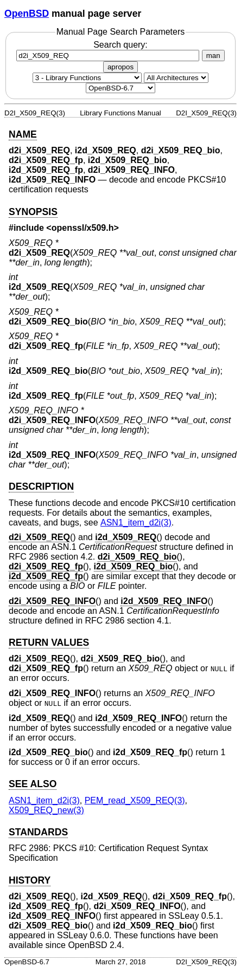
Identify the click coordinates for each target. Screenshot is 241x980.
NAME (23, 134)
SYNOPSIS (33, 212)
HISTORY (30, 880)
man (213, 56)
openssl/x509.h (83, 228)
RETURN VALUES (49, 642)
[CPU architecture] (176, 78)
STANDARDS (38, 832)
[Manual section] (87, 78)
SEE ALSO (33, 784)
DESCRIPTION (41, 486)
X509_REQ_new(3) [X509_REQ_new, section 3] (46, 810)
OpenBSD (27, 14)
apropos (120, 67)
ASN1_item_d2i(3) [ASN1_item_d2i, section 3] (136, 523)
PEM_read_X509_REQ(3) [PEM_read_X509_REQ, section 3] (135, 800)
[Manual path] (120, 88)
